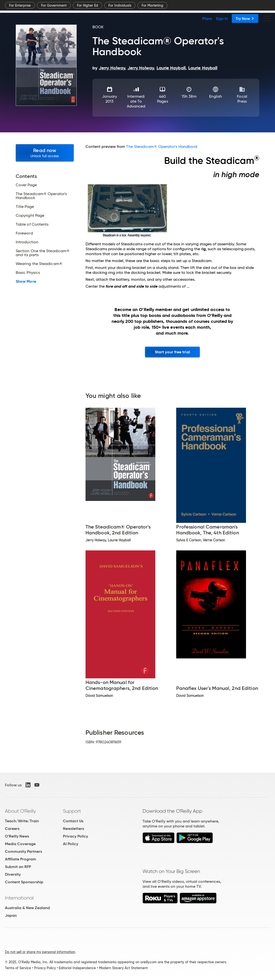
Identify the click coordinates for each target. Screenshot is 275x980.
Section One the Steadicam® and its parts (43, 253)
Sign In (222, 18)
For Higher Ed (87, 5)
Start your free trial (172, 352)
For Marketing (152, 5)
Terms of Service (18, 968)
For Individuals (120, 5)
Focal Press (242, 99)
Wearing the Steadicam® (39, 264)
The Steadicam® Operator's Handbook (41, 196)
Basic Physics (28, 273)
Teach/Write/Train (22, 821)
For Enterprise (20, 5)
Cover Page (26, 185)
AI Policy (71, 844)
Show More (26, 281)
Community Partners (23, 851)
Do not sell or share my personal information (40, 952)
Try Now (245, 18)
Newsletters (73, 829)
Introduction (27, 242)
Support (72, 811)
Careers (12, 829)
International (19, 898)
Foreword (24, 233)
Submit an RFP (18, 867)
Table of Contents (32, 224)
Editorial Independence (77, 968)
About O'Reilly (20, 811)
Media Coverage (20, 844)
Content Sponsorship (24, 882)
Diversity (13, 874)
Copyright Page (30, 216)
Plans (207, 18)
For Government (54, 5)
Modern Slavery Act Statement (123, 968)
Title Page (25, 207)
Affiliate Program (21, 859)
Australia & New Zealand (27, 908)
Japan (11, 915)
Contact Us (73, 821)
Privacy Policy (75, 836)
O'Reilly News (17, 836)
